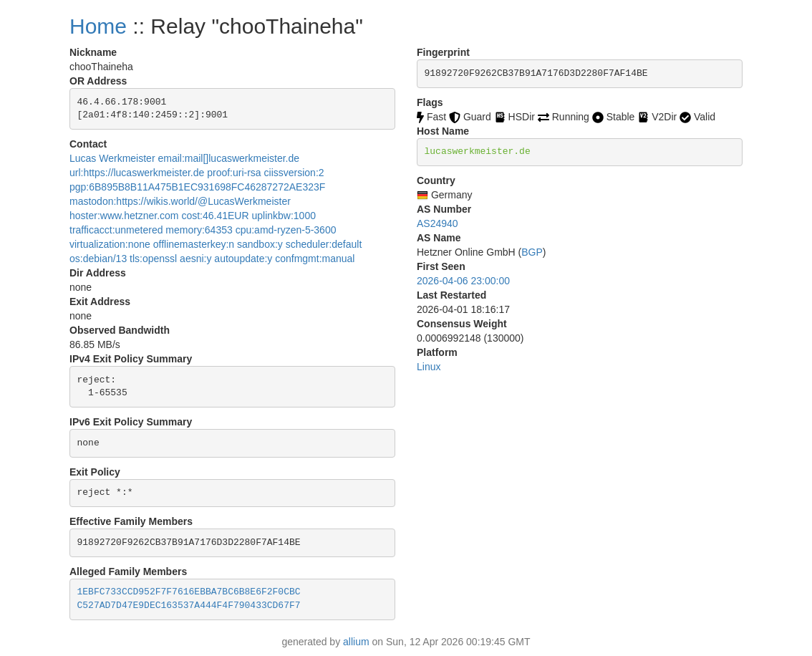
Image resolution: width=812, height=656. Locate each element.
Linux (429, 367)
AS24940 (438, 223)
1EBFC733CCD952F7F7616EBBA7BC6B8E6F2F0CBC (189, 592)
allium (356, 642)
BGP (532, 252)
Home (98, 26)
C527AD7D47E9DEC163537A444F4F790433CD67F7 (189, 606)
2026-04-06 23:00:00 (463, 281)
